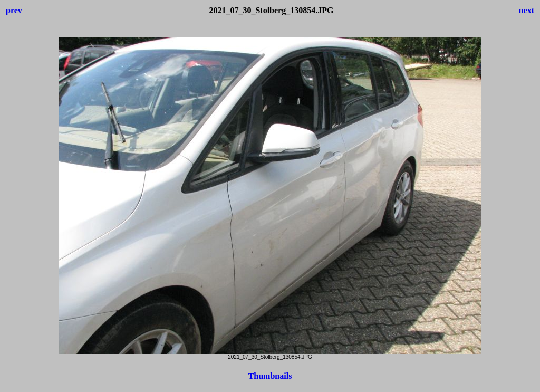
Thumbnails (270, 376)
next (527, 10)
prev (14, 10)
